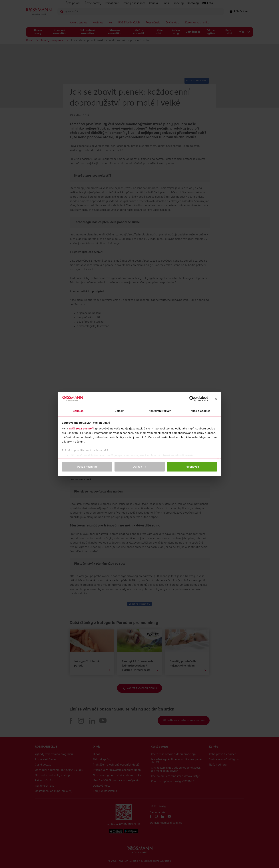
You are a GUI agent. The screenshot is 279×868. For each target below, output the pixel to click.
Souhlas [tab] (78, 411)
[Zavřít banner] (216, 399)
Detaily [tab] (119, 411)
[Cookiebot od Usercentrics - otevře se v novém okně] (192, 399)
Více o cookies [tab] (201, 411)
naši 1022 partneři (81, 428)
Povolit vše (192, 467)
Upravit (140, 467)
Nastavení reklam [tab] (160, 411)
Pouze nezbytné (87, 467)
